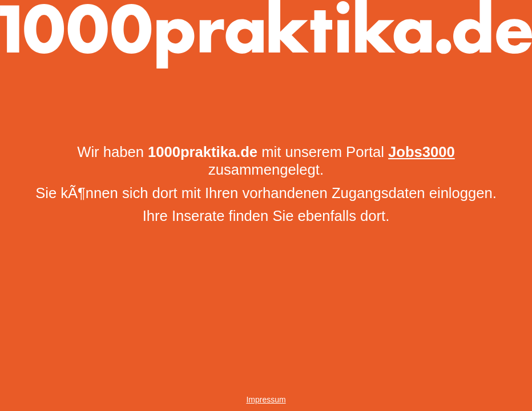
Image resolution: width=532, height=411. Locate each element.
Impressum (266, 400)
